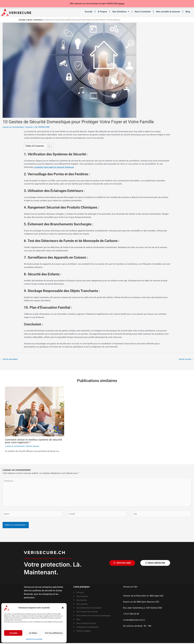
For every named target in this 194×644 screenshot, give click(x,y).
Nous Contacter (143, 12)
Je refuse (33, 633)
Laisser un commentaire (13, 127)
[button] (63, 608)
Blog (188, 12)
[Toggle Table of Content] (48, 146)
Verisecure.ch (45, 553)
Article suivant (186, 359)
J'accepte (13, 633)
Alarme (29, 446)
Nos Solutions (121, 12)
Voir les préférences (54, 633)
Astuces (39, 20)
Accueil (89, 12)
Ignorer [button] (121, 4)
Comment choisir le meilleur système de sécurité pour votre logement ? (34, 441)
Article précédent (9, 359)
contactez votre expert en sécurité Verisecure (54, 167)
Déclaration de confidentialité (34, 639)
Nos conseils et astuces (168, 12)
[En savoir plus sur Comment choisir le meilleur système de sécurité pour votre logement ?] (35, 411)
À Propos (102, 12)
